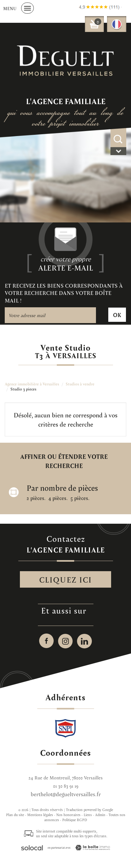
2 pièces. (36, 498)
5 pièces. (80, 498)
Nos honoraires (68, 815)
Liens (88, 815)
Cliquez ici (65, 579)
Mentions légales (40, 815)
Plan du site (15, 815)
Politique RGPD (75, 820)
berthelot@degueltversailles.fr (66, 794)
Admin (100, 815)
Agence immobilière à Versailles (32, 384)
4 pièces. (58, 498)
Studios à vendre (80, 384)
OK (117, 315)
